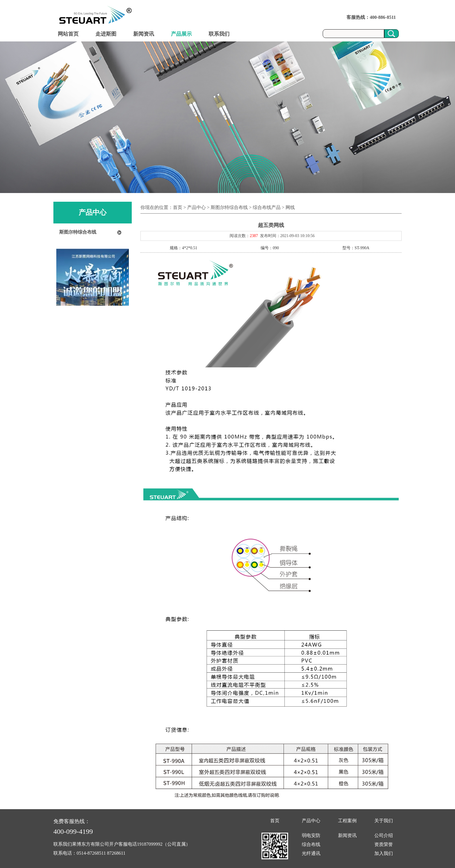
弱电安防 (311, 835)
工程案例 (347, 821)
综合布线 (311, 844)
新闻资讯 (144, 34)
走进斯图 (106, 34)
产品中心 (311, 821)
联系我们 (219, 34)
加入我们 (384, 853)
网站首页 (68, 34)
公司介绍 (384, 835)
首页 (275, 821)
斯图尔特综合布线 (78, 232)
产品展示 (181, 34)
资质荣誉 (384, 844)
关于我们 (384, 821)
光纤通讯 (311, 853)
